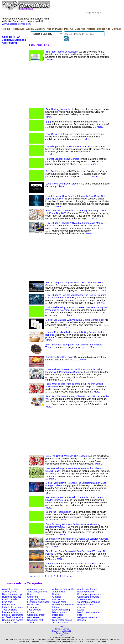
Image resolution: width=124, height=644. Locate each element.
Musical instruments (13, 615)
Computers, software (88, 597)
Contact (116, 29)
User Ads (80, 29)
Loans (31, 612)
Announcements (36, 589)
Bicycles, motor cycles (14, 594)
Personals (58, 615)
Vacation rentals (61, 623)
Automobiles (59, 592)
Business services (12, 597)
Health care (33, 605)
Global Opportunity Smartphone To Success (69, 146)
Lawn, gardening (61, 610)
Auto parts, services (38, 592)
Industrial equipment (13, 607)
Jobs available (10, 610)
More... (51, 59)
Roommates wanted (13, 620)
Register (90, 13)
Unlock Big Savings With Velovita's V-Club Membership (75, 320)
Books (56, 594)
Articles (91, 29)
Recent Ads (18, 29)
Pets (80, 615)
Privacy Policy (62, 633)
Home (7, 29)
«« (31, 576)
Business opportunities (89, 594)
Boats (30, 594)
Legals (81, 610)
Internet (56, 607)
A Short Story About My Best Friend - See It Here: (72, 564)
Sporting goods (10, 623)
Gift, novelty (8, 605)
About (62, 627)
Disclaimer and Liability (62, 631)
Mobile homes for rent (89, 612)
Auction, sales (10, 592)
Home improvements (63, 605)
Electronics (58, 599)
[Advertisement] (70, 85)
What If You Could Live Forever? (63, 184)
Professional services (13, 617)
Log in (98, 13)
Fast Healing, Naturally (58, 109)
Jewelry (81, 607)
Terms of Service (62, 629)
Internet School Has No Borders (63, 159)
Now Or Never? (54, 134)
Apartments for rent (87, 589)
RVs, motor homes (62, 620)
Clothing (57, 597)
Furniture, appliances (38, 602)
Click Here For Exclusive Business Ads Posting (14, 40)
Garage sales (59, 602)
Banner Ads (104, 29)
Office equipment (36, 615)
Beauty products (86, 592)
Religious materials (87, 617)
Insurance (32, 607)
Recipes (57, 617)
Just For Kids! (53, 171)
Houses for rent (85, 605)
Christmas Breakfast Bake (59, 357)
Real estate (33, 617)
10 (64, 576)
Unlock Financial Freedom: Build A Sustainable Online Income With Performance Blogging (74, 371)
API (62, 635)
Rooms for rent (35, 620)
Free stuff (7, 602)
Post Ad (69, 29)
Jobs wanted (34, 610)
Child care (33, 597)
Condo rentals (10, 599)
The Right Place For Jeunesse (62, 52)
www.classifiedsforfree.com (16, 24)
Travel (31, 623)
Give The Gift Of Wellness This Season (66, 456)
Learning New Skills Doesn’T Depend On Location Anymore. (77, 539)
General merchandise (89, 602)
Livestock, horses (11, 612)
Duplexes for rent (36, 599)
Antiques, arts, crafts (63, 589)
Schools (82, 620)
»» (71, 576)
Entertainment (85, 599)
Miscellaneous (60, 612)
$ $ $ (49, 122)
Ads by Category (36, 29)
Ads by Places (55, 29)
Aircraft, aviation (11, 589)
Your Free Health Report (59, 512)
